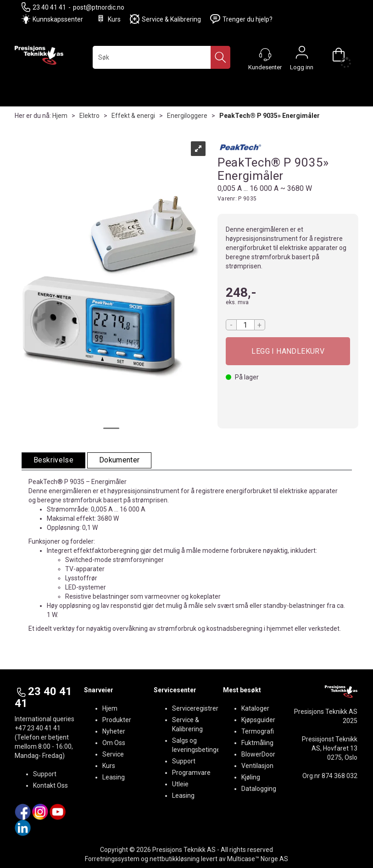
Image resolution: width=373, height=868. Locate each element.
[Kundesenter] (265, 55)
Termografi (258, 731)
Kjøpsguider (258, 720)
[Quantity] (245, 325)
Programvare (191, 773)
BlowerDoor (258, 754)
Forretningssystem (112, 859)
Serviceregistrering (200, 708)
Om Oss (114, 743)
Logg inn (302, 55)
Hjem (60, 116)
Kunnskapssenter (58, 19)
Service (113, 754)
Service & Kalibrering (165, 19)
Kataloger (255, 708)
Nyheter (114, 731)
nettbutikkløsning (175, 859)
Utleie (180, 784)
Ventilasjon (257, 766)
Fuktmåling (257, 743)
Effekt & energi (133, 116)
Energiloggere (187, 116)
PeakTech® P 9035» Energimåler (270, 116)
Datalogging (259, 789)
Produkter (117, 720)
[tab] (54, 460)
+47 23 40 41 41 (38, 728)
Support (45, 774)
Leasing (114, 777)
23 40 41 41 (44, 7)
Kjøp (288, 351)
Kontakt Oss (50, 785)
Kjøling (251, 777)
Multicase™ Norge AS (258, 859)
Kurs (108, 19)
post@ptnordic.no (99, 7)
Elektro (89, 116)
